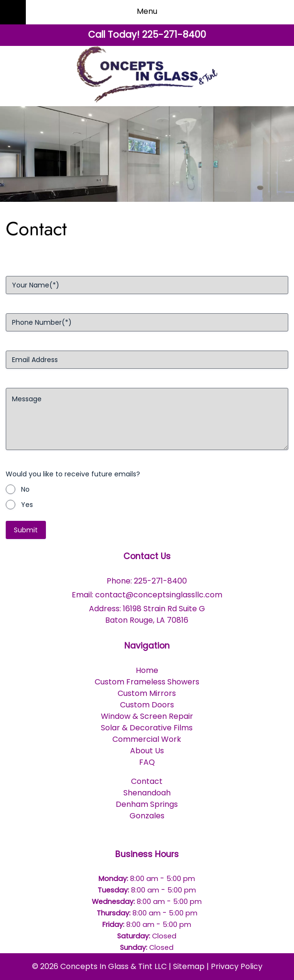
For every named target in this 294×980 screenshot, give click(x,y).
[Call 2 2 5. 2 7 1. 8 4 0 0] (174, 35)
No (25, 489)
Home (147, 670)
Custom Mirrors (147, 693)
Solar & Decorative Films (147, 728)
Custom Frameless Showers (147, 682)
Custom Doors (147, 705)
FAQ (147, 762)
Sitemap (189, 966)
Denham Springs (147, 804)
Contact (147, 781)
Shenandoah (147, 793)
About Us (147, 751)
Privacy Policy (237, 966)
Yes (27, 505)
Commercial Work (147, 739)
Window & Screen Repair (147, 716)
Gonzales (147, 816)
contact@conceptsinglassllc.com (159, 595)
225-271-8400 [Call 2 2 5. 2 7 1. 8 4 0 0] (160, 581)
